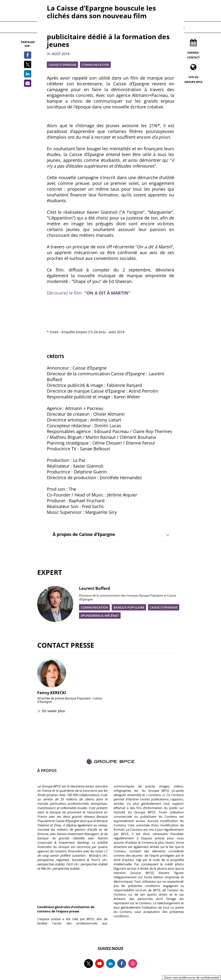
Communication (95, 65)
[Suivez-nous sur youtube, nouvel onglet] (100, 964)
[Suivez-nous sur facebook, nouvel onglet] (122, 964)
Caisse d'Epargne (62, 65)
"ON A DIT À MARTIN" (107, 293)
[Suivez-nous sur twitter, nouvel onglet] (89, 964)
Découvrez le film (66, 293)
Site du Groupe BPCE (193, 79)
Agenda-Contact (193, 55)
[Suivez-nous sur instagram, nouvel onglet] (133, 964)
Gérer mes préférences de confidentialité (192, 977)
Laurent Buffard (95, 588)
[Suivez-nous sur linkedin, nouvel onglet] (111, 964)
